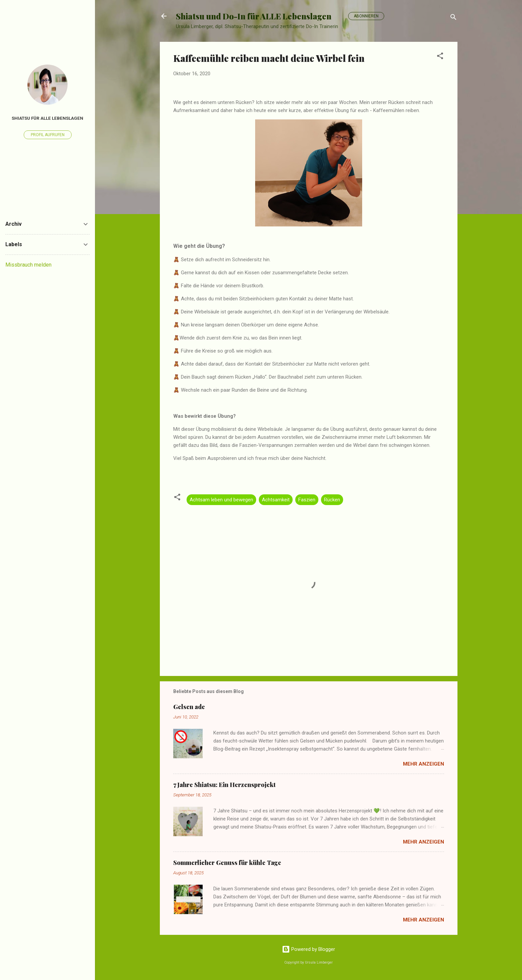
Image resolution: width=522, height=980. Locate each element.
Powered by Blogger (308, 949)
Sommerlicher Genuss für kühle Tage (227, 863)
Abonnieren (366, 16)
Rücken (332, 500)
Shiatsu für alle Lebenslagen (47, 118)
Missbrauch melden (28, 265)
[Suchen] (453, 18)
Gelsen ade (189, 707)
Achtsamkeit (276, 500)
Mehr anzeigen (424, 764)
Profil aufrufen (48, 135)
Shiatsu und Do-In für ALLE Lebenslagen (254, 16)
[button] (440, 57)
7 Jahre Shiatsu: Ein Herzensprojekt (224, 785)
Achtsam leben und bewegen (221, 500)
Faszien (307, 500)
